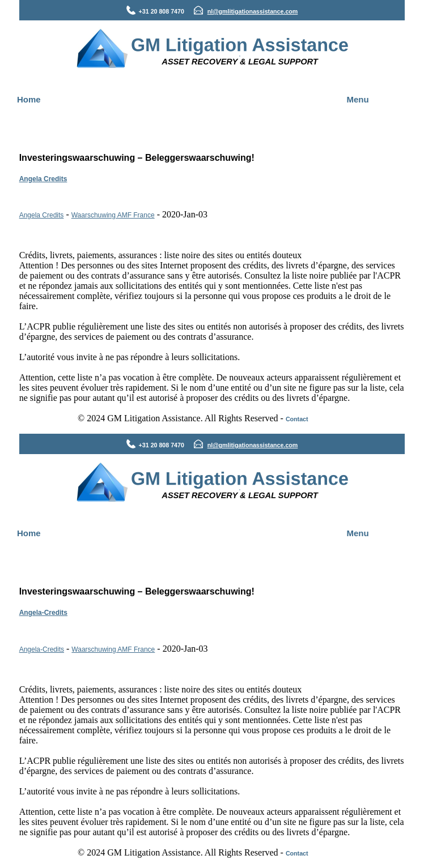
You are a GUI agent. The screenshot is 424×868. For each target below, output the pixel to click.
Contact (297, 419)
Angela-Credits (43, 613)
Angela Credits (43, 179)
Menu (358, 99)
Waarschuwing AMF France (113, 215)
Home (29, 99)
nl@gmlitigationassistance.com (253, 11)
